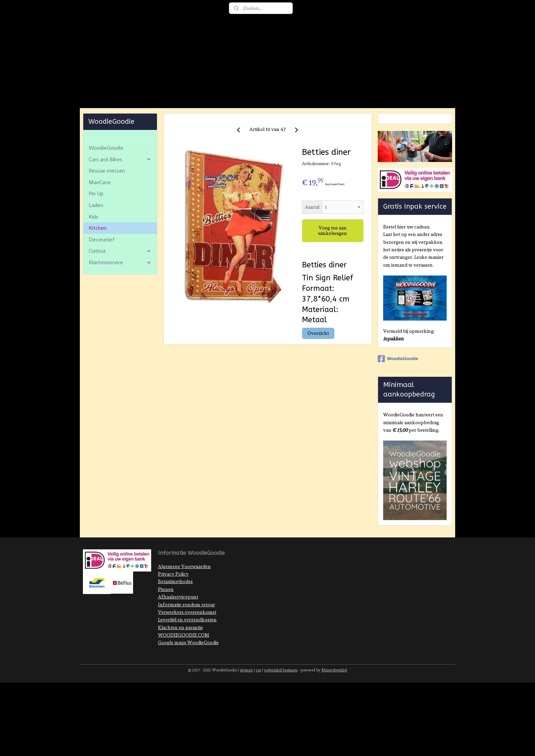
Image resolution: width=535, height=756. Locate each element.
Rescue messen (107, 201)
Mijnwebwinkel (334, 701)
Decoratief (102, 270)
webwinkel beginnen (281, 701)
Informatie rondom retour (186, 635)
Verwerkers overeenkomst (187, 643)
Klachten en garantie (180, 658)
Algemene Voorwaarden (184, 597)
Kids (93, 247)
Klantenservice (120, 293)
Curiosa (120, 281)
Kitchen (98, 259)
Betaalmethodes (175, 612)
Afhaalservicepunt (178, 627)
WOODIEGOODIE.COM (184, 666)
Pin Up (96, 224)
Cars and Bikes (120, 190)
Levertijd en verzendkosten (187, 650)
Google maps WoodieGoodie (188, 673)
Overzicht (318, 364)
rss (258, 701)
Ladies (96, 236)
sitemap (246, 701)
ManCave (100, 213)
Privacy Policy (173, 605)
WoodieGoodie (106, 179)
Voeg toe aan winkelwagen (332, 261)
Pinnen (166, 620)
